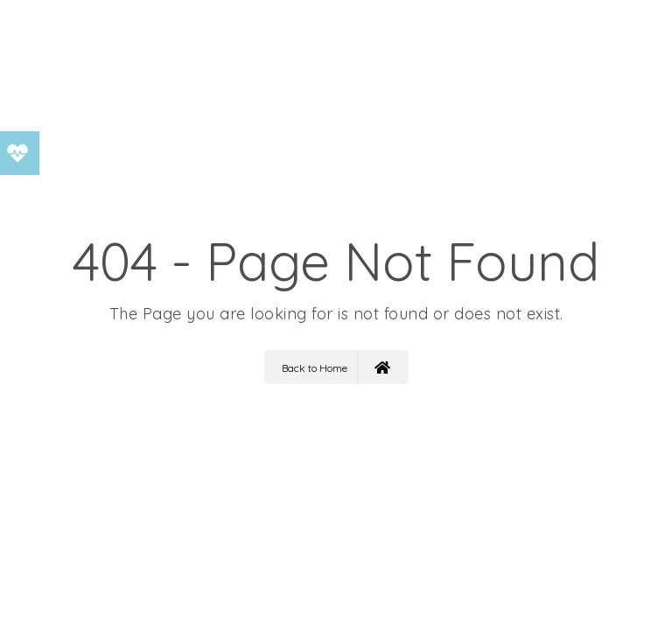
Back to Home (336, 367)
